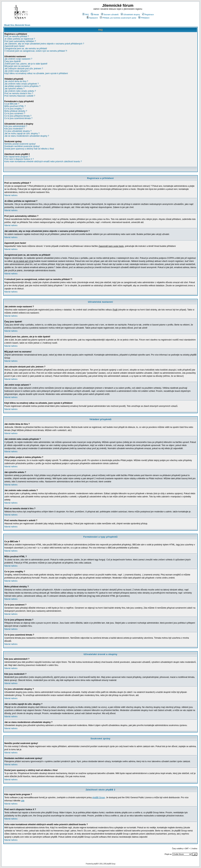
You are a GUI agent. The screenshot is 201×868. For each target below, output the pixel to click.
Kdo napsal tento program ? (17, 157)
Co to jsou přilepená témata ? (18, 116)
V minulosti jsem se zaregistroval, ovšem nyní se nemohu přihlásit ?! (36, 51)
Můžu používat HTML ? (15, 106)
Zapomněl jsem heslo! (14, 46)
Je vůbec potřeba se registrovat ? (20, 39)
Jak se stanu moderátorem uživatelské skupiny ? (27, 136)
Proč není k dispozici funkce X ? (19, 159)
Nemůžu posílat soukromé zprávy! (20, 144)
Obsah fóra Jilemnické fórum (17, 25)
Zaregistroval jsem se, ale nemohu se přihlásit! (26, 49)
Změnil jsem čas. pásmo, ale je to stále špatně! (26, 64)
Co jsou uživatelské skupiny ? (18, 131)
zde (23, 801)
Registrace (148, 15)
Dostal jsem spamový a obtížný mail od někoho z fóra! (29, 149)
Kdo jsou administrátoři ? (16, 126)
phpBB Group (99, 798)
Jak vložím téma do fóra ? (16, 81)
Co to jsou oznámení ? (15, 113)
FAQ (86, 15)
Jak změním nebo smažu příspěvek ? (21, 84)
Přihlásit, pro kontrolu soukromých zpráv (118, 18)
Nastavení (92, 18)
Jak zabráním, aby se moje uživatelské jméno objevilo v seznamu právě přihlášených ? (44, 44)
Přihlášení (144, 18)
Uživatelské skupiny (130, 15)
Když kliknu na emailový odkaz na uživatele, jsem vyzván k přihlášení (36, 73)
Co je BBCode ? (12, 104)
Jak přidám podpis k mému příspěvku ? (22, 86)
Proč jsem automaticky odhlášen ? (20, 41)
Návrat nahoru (11, 195)
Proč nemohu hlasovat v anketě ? (20, 96)
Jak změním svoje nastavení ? (18, 59)
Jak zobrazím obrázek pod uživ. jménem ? (24, 69)
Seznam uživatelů (110, 15)
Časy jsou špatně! (13, 61)
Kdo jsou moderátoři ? (14, 129)
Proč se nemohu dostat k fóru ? (19, 93)
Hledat (95, 15)
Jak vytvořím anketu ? (14, 89)
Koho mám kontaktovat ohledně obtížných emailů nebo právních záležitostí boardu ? (43, 162)
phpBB (96, 864)
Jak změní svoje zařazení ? (17, 71)
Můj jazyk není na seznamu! (17, 66)
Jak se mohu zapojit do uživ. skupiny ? (22, 134)
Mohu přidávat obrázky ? (16, 111)
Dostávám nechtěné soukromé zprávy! (22, 146)
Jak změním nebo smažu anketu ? (20, 91)
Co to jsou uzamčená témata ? (18, 118)
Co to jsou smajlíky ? (14, 109)
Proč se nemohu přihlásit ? (17, 36)
